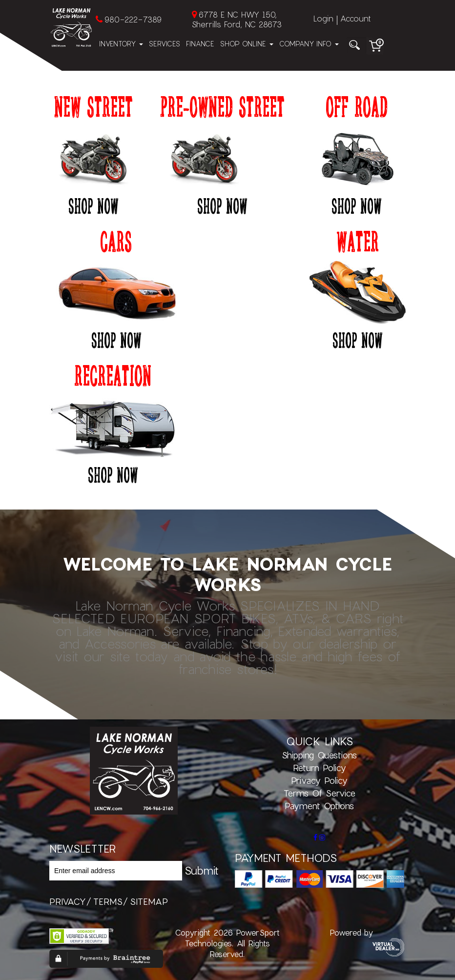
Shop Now (93, 205)
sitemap (149, 901)
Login (323, 18)
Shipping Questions (319, 755)
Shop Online (247, 44)
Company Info (309, 44)
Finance (200, 44)
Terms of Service (320, 793)
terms (108, 901)
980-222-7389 (133, 19)
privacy (68, 901)
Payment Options (319, 806)
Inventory (121, 44)
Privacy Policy (319, 780)
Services (165, 44)
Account (355, 18)
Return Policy (320, 768)
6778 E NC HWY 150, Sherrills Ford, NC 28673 (237, 19)
